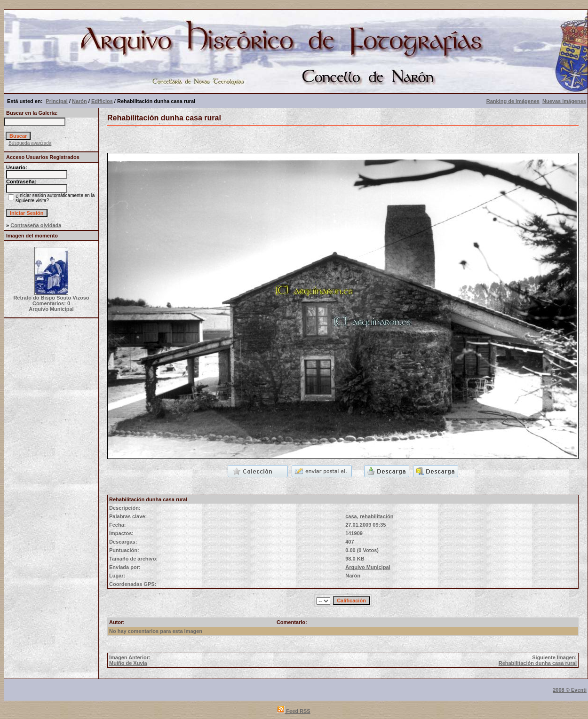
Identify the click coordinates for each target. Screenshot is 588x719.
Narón (79, 101)
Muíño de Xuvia (128, 663)
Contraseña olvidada (36, 225)
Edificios (102, 101)
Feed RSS (294, 711)
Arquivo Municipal (368, 567)
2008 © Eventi (570, 690)
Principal (56, 101)
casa (351, 516)
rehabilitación (377, 516)
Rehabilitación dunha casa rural (538, 663)
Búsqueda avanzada (30, 143)
